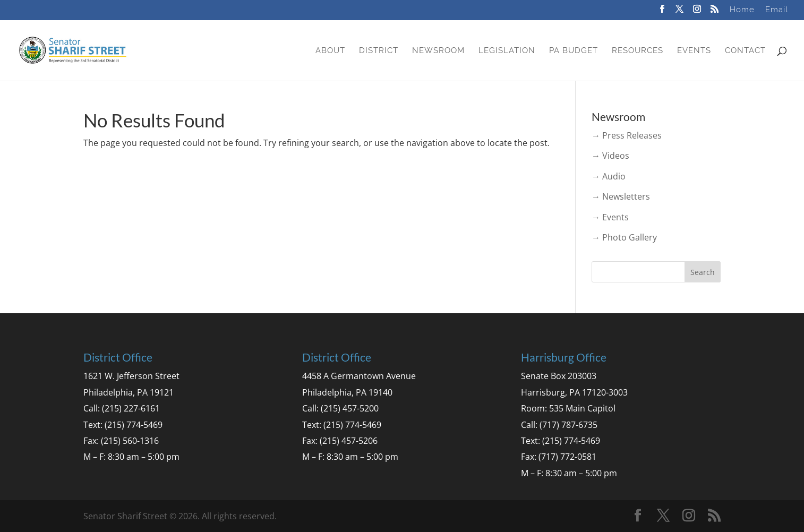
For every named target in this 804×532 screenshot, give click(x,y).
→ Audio (609, 176)
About (330, 51)
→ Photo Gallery (624, 237)
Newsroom (438, 51)
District (379, 51)
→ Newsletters (621, 196)
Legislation (507, 51)
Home (742, 10)
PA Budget (574, 51)
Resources (638, 51)
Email (777, 10)
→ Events (610, 217)
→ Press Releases (627, 135)
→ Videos (610, 156)
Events (694, 51)
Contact (745, 51)
